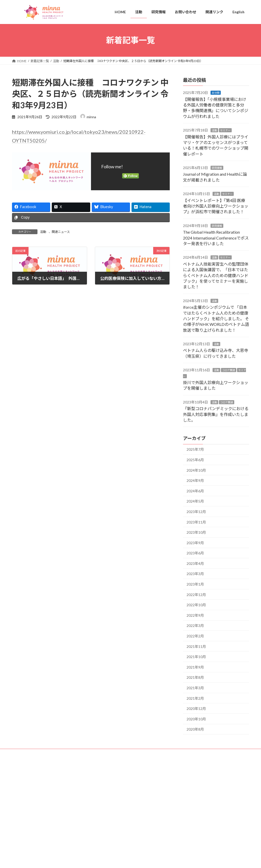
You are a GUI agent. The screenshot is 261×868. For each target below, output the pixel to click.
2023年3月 (195, 574)
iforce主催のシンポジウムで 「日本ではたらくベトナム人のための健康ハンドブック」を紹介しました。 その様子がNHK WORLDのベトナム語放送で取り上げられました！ (216, 319)
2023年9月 (195, 543)
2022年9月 (195, 615)
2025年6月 (195, 460)
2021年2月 (195, 698)
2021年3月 (195, 688)
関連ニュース (61, 232)
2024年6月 (195, 491)
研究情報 (217, 168)
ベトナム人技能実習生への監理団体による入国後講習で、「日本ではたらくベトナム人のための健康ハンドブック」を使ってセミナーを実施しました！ (216, 275)
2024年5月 (195, 501)
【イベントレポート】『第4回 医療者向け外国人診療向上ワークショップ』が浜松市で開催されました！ (216, 206)
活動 (43, 232)
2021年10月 (196, 657)
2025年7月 (195, 449)
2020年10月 (196, 719)
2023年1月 (195, 584)
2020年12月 (196, 709)
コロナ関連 (229, 370)
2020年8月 (195, 729)
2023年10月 (196, 532)
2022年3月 (195, 626)
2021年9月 (195, 667)
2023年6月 (195, 553)
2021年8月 (195, 677)
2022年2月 (195, 636)
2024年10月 (196, 470)
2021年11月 (196, 646)
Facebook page (212, 779)
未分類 (216, 93)
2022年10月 (196, 605)
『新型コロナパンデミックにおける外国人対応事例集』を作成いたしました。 (216, 414)
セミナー (225, 130)
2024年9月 (195, 480)
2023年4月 (195, 563)
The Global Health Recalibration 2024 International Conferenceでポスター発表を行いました (216, 238)
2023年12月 (196, 512)
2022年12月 (196, 594)
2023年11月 (196, 522)
